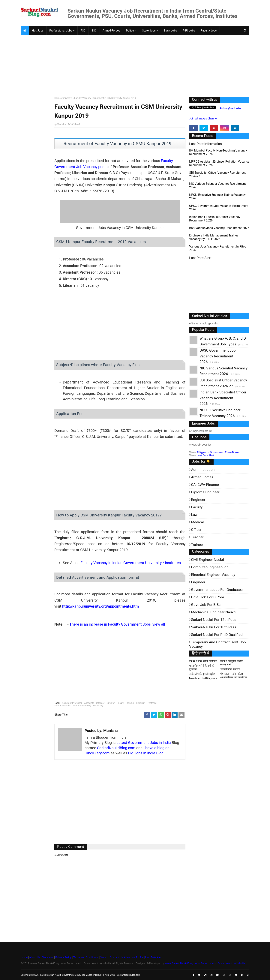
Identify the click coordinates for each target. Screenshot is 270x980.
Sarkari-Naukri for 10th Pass (214, 627)
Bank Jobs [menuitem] (170, 31)
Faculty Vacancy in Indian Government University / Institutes (131, 563)
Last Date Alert (205, 455)
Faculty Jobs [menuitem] (209, 31)
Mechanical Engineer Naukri (213, 612)
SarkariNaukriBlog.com (116, 748)
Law (194, 515)
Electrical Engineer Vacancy (213, 575)
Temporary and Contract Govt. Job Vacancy (217, 644)
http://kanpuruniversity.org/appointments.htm (100, 606)
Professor (152, 703)
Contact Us (116, 957)
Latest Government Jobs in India (144, 743)
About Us (34, 957)
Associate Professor (94, 703)
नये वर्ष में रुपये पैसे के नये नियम (203, 661)
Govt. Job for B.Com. (208, 597)
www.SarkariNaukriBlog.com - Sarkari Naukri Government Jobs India (205, 963)
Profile (140, 957)
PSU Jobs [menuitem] (189, 31)
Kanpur (130, 703)
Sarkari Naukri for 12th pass (214, 620)
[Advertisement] (133, 65)
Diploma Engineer (205, 492)
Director (111, 703)
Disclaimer (48, 957)
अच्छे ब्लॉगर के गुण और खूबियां (203, 674)
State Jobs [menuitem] (149, 31)
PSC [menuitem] (83, 31)
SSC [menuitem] (94, 31)
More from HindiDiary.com (203, 678)
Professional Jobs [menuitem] (61, 31)
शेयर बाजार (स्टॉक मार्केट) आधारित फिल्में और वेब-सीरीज (234, 676)
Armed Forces (202, 477)
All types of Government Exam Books (218, 452)
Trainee (197, 545)
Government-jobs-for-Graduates (217, 590)
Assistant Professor (72, 703)
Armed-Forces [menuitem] (111, 31)
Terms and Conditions (86, 957)
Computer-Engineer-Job (210, 567)
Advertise (129, 957)
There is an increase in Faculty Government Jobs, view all (117, 624)
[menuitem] (25, 31)
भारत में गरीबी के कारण (230, 669)
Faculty (121, 703)
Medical (197, 522)
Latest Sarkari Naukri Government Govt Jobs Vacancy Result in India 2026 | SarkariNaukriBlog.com (90, 975)
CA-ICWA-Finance (205, 485)
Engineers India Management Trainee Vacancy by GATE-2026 (214, 237)
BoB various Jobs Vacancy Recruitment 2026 (219, 228)
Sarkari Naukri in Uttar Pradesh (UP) (73, 706)
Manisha (61, 124)
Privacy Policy (63, 957)
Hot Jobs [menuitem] (38, 31)
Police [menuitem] (130, 31)
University (67, 98)
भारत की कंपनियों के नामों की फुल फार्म (202, 667)
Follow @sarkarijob (231, 108)
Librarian (141, 703)
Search (104, 957)
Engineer (198, 500)
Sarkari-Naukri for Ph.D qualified (217, 635)
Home (57, 98)
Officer (196, 530)
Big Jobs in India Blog (146, 753)
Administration (203, 470)
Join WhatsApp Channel (203, 119)
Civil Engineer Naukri (208, 560)
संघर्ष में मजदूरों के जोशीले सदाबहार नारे (232, 663)
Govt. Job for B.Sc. (206, 605)
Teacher (197, 537)
